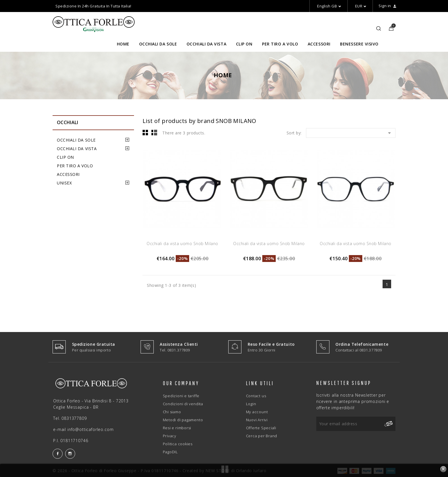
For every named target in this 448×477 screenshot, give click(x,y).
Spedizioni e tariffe (181, 396)
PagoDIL (170, 452)
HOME (123, 44)
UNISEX (64, 183)
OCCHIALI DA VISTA (206, 44)
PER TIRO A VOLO (280, 44)
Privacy (170, 436)
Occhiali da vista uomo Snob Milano (182, 244)
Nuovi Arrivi (257, 420)
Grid (145, 132)
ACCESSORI (319, 44)
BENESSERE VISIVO (359, 44)
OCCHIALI (68, 122)
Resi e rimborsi (177, 428)
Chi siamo (172, 412)
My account (257, 412)
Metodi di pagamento (183, 420)
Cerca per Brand (262, 436)
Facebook (58, 454)
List (154, 132)
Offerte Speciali (261, 428)
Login (251, 404)
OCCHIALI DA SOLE (158, 44)
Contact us (256, 396)
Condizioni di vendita (183, 404)
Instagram (70, 454)
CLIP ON (244, 44)
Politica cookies (178, 444)
